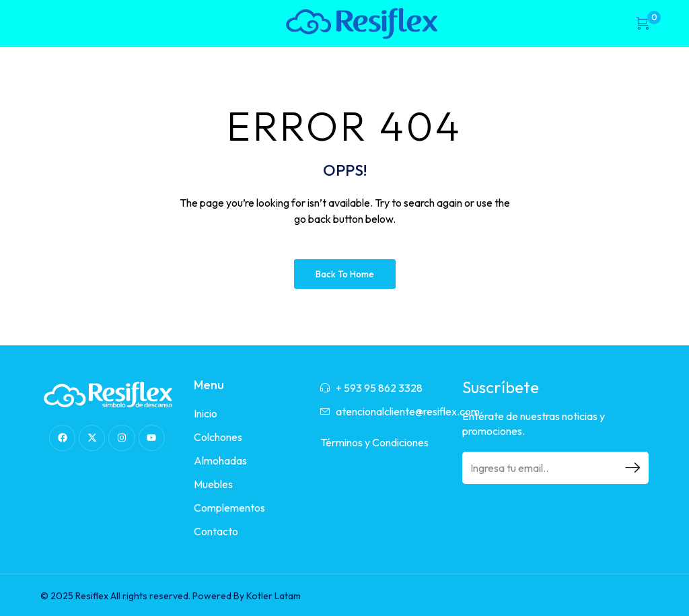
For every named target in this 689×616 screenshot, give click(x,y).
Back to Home (345, 274)
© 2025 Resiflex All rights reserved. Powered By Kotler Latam (171, 596)
